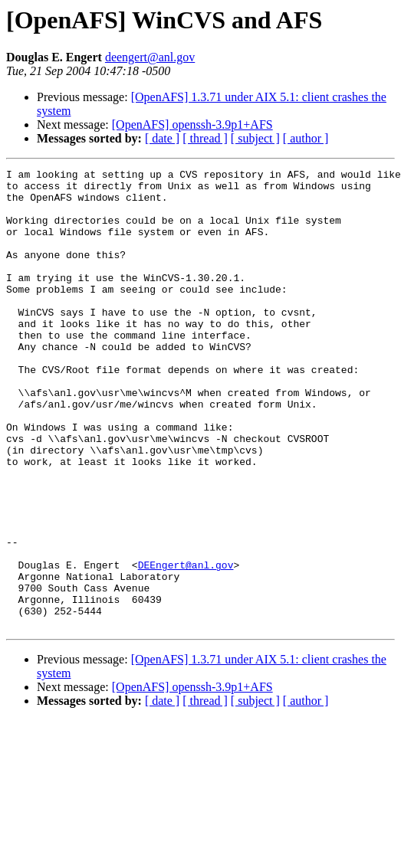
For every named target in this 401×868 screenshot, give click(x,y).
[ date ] (162, 138)
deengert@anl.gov (150, 57)
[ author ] (306, 138)
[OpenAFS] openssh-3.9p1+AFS (192, 124)
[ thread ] (205, 138)
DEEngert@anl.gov (186, 645)
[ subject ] (255, 138)
